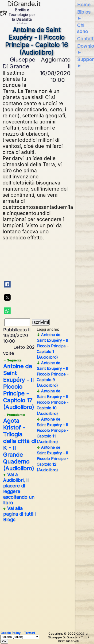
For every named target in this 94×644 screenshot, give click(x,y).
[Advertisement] (47, 575)
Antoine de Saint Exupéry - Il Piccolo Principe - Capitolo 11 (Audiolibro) (53, 430)
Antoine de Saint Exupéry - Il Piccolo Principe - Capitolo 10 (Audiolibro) (53, 402)
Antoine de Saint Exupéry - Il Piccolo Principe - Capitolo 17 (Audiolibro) (19, 384)
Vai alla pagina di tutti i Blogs (19, 514)
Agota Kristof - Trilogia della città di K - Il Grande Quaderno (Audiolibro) (20, 442)
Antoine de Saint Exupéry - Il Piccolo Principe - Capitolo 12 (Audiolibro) (53, 459)
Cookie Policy (10, 633)
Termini (29, 633)
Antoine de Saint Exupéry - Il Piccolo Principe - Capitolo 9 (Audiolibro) (53, 374)
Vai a (19, 489)
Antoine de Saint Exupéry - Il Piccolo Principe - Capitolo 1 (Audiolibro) (53, 346)
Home (84, 5)
